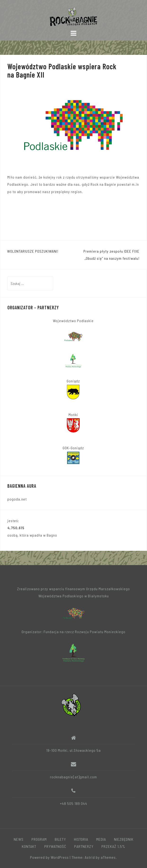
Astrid (90, 857)
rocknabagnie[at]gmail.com (73, 777)
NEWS (19, 839)
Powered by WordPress (49, 857)
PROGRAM (39, 839)
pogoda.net (17, 499)
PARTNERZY (84, 846)
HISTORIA (81, 839)
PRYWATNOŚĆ (55, 846)
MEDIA (101, 839)
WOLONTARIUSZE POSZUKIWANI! (33, 251)
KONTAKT (29, 846)
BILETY (60, 839)
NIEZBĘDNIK (124, 839)
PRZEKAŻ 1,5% (113, 846)
